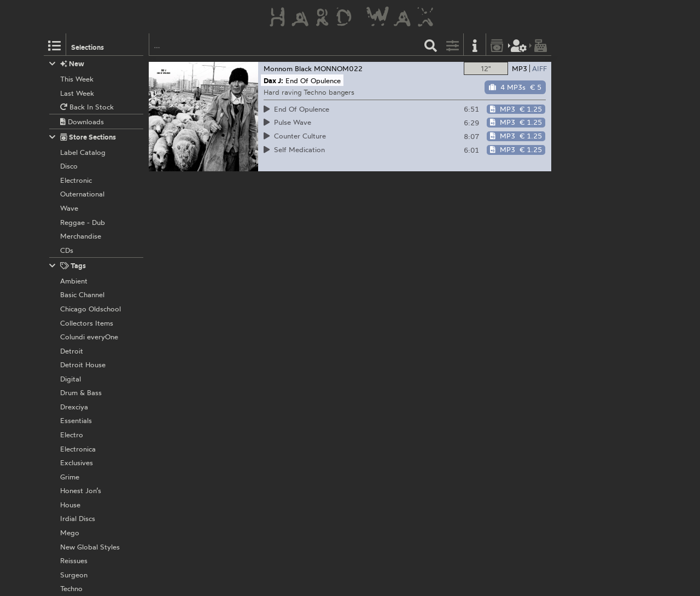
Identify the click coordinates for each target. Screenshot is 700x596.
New (67, 64)
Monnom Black (288, 68)
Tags (68, 266)
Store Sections (83, 137)
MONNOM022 (338, 68)
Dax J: (273, 80)
